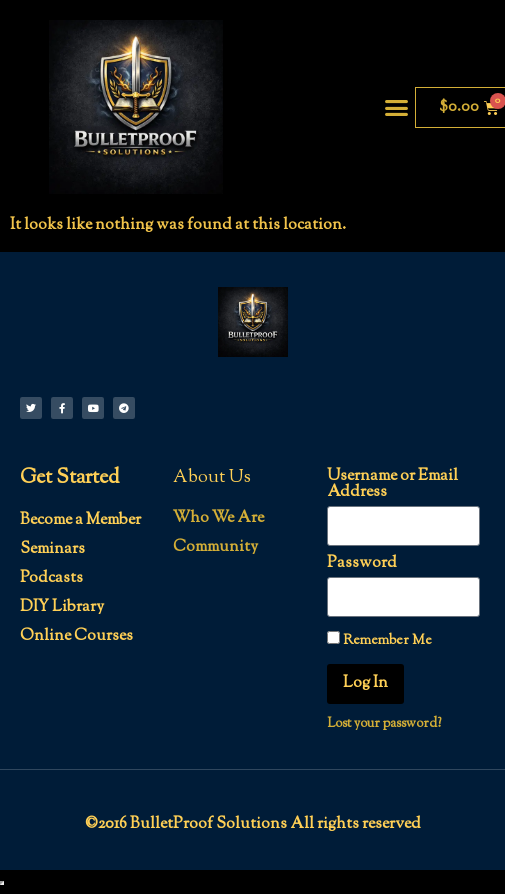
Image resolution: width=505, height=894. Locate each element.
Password (362, 564)
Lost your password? (384, 724)
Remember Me (379, 640)
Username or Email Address (392, 485)
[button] (397, 107)
